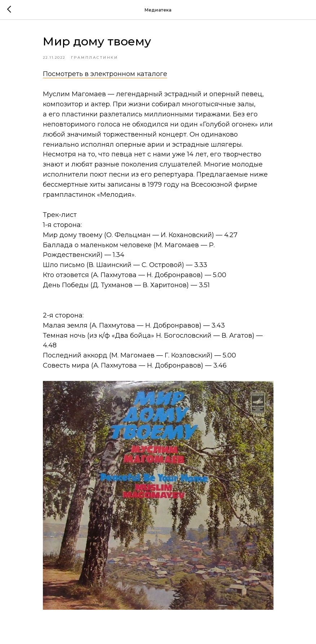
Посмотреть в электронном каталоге (105, 74)
